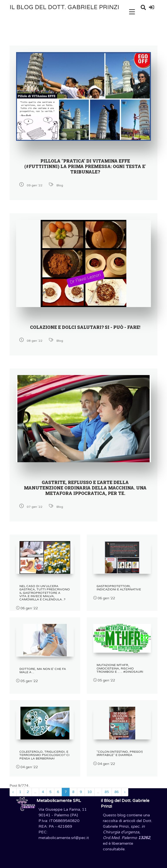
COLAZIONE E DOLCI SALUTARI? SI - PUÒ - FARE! (85, 327)
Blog (60, 185)
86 (117, 792)
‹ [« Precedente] (13, 792)
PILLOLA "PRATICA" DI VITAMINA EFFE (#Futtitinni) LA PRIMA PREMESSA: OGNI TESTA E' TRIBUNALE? (85, 166)
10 (90, 792)
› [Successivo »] (125, 792)
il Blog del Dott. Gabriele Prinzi (64, 7)
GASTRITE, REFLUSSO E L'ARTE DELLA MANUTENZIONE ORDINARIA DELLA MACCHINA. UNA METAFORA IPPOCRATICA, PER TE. (85, 488)
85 (107, 792)
